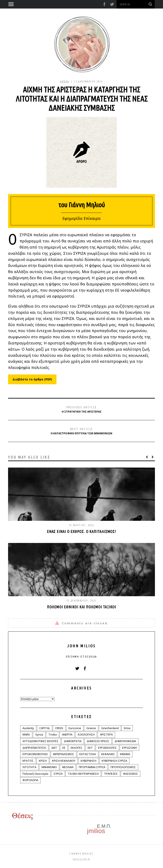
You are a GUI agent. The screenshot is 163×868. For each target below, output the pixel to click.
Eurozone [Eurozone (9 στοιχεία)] (75, 728)
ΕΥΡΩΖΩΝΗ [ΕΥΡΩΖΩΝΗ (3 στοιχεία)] (129, 748)
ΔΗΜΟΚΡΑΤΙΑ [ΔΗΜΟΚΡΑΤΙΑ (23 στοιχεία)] (73, 741)
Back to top (81, 859)
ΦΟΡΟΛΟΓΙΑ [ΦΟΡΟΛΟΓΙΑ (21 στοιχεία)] (30, 780)
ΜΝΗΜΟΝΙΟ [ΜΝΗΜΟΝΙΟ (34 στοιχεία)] (49, 767)
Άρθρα (65, 81)
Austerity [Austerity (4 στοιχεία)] (28, 728)
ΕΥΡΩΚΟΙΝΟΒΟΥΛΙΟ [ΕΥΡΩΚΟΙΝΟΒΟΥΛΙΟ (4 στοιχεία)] (35, 754)
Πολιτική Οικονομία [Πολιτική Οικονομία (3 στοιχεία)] (35, 774)
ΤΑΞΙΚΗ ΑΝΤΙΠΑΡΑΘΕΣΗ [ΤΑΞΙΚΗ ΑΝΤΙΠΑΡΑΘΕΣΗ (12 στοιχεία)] (83, 774)
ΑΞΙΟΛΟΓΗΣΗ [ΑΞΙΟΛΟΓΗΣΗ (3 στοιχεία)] (86, 734)
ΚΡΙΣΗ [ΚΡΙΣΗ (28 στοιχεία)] (43, 761)
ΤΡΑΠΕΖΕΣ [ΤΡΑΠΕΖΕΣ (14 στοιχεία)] (111, 774)
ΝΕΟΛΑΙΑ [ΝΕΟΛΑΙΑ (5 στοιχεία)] (68, 767)
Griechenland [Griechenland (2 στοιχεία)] (110, 728)
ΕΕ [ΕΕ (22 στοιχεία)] (64, 748)
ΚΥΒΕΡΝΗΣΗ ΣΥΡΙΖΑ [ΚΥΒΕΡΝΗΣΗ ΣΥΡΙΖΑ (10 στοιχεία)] (114, 761)
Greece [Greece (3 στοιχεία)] (91, 728)
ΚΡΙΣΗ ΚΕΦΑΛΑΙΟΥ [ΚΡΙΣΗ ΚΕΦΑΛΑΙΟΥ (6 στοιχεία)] (64, 761)
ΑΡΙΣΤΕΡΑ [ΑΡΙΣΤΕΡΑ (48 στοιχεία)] (106, 734)
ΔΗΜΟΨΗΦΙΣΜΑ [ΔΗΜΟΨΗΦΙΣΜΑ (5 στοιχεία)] (125, 741)
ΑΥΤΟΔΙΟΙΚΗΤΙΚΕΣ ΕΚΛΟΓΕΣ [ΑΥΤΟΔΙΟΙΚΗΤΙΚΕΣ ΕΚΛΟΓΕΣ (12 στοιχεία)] (41, 741)
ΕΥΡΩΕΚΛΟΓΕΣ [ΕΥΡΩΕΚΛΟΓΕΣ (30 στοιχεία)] (107, 748)
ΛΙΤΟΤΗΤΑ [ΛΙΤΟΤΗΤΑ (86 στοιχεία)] (29, 767)
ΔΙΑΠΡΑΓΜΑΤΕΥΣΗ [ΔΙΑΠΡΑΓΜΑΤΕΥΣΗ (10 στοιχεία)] (34, 748)
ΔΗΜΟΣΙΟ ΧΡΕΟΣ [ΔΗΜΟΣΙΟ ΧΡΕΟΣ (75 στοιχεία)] (98, 741)
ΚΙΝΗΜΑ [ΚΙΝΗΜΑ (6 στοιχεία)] (125, 754)
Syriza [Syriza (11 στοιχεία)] (39, 734)
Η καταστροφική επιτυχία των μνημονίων (81, 431)
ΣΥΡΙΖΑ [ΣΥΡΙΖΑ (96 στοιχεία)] (58, 774)
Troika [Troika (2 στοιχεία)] (53, 734)
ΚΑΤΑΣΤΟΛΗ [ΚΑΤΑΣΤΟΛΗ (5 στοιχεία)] (88, 754)
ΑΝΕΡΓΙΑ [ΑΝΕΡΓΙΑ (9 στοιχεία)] (67, 734)
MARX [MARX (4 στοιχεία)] (26, 734)
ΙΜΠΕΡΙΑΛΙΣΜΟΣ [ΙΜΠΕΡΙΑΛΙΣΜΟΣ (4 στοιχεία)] (64, 754)
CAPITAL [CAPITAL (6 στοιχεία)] (45, 728)
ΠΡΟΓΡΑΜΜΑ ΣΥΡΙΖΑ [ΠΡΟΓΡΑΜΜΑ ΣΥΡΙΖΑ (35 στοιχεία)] (92, 767)
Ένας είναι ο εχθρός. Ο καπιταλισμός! (81, 531)
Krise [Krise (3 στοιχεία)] (127, 728)
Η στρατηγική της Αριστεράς (82, 410)
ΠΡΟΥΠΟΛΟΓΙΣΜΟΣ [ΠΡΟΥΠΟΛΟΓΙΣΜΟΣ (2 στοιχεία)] (123, 767)
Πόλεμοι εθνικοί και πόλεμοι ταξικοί (81, 607)
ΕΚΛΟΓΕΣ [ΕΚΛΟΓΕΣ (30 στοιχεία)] (77, 748)
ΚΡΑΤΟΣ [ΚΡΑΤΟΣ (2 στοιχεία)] (28, 761)
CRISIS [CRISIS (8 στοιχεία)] (59, 728)
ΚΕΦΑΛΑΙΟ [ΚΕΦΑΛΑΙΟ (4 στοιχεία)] (108, 754)
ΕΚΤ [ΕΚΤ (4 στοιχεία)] (90, 748)
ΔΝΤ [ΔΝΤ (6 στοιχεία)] (54, 748)
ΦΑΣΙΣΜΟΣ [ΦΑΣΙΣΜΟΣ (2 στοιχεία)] (131, 774)
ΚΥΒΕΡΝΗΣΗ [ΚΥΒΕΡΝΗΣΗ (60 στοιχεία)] (89, 761)
